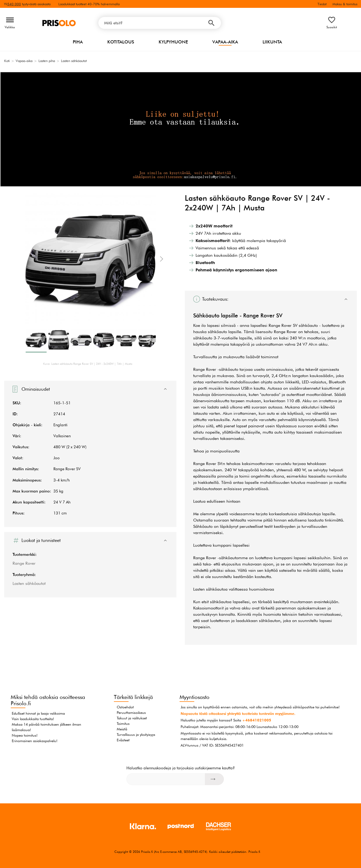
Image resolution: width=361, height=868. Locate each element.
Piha (78, 42)
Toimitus (123, 724)
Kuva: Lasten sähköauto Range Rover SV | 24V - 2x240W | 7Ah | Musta (88, 364)
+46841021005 (257, 720)
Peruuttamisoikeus (131, 713)
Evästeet (123, 740)
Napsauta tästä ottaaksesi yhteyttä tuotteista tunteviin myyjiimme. (238, 714)
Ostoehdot (125, 707)
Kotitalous (121, 42)
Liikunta (272, 42)
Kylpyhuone (173, 42)
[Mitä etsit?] (160, 23)
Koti (7, 61)
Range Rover (24, 563)
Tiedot (322, 4)
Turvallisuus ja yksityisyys (136, 735)
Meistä (122, 729)
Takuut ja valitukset (132, 718)
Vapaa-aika (225, 42)
